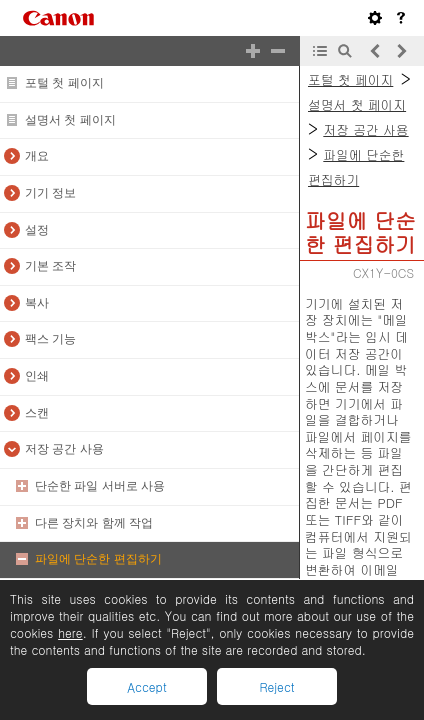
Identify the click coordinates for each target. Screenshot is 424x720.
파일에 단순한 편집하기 (98, 559)
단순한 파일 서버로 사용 (100, 486)
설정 (37, 230)
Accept (146, 686)
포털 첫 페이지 (64, 83)
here (70, 632)
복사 (37, 303)
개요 (37, 156)
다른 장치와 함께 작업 (94, 523)
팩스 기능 (50, 339)
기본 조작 (50, 266)
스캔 (37, 413)
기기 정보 (50, 193)
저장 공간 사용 (64, 449)
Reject (276, 686)
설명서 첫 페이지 (70, 120)
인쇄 (37, 376)
